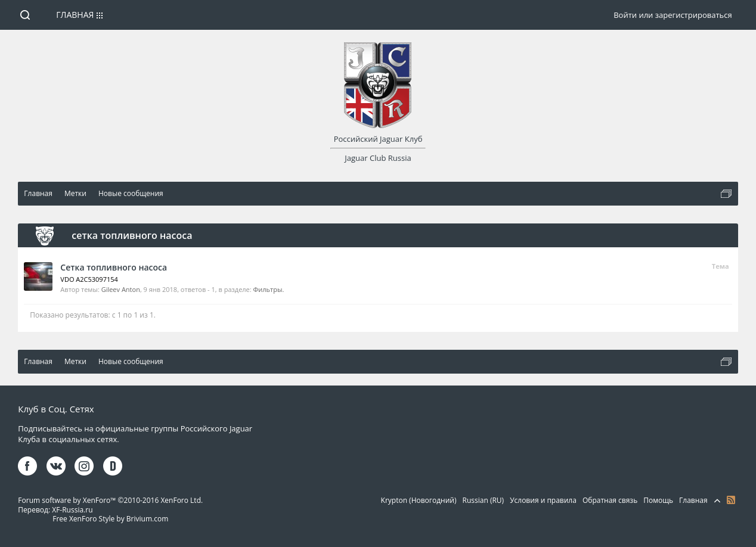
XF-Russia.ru (72, 510)
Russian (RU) (484, 500)
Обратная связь (610, 500)
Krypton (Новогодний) (419, 500)
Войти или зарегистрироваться (673, 15)
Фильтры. (269, 289)
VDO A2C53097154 (89, 279)
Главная (75, 15)
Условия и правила (543, 500)
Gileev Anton (121, 289)
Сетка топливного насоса (114, 267)
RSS (731, 500)
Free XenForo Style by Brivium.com (110, 519)
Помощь (658, 500)
